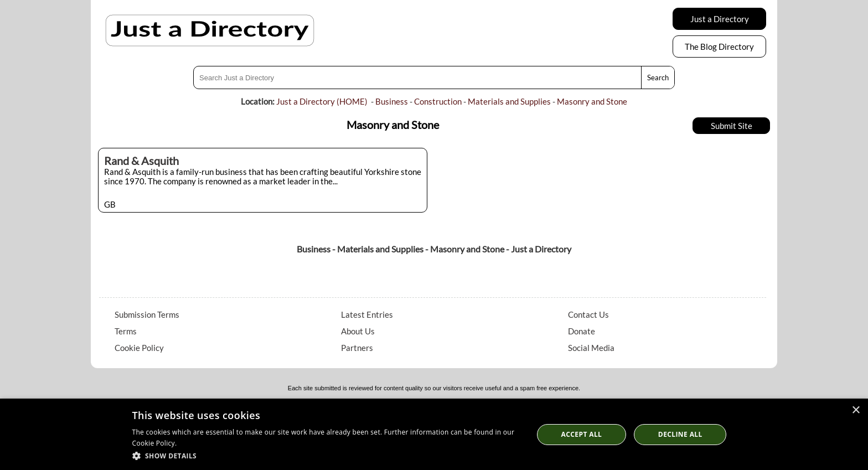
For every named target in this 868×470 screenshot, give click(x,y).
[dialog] (434, 434)
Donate (582, 331)
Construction (438, 101)
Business (392, 101)
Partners (357, 348)
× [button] (856, 410)
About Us (358, 331)
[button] (327, 455)
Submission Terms (147, 314)
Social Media (591, 348)
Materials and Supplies (509, 101)
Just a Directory (720, 19)
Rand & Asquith (141, 161)
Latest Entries (367, 314)
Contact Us (588, 314)
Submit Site (732, 126)
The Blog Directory (719, 47)
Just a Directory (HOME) (322, 101)
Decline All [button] (680, 434)
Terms (126, 331)
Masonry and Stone (592, 101)
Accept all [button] (582, 434)
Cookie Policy (139, 348)
